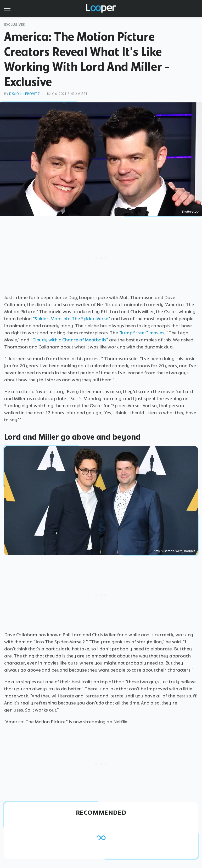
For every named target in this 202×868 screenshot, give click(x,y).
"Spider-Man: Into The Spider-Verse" (72, 319)
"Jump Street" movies (142, 333)
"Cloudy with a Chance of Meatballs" (69, 340)
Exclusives (15, 25)
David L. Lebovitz (24, 94)
